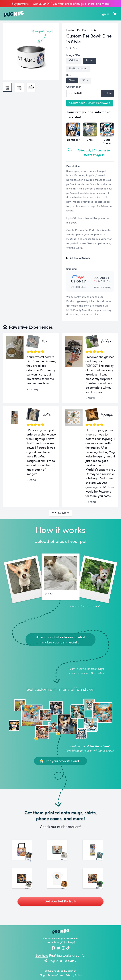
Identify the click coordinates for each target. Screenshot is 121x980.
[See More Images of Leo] (96, 853)
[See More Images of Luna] (61, 853)
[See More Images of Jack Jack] (25, 853)
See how (42, 955)
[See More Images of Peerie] (25, 889)
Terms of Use (55, 975)
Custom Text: (74, 87)
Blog (42, 975)
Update (107, 93)
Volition (72, 971)
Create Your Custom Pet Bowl (90, 103)
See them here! (99, 746)
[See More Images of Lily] (96, 889)
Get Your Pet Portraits (61, 915)
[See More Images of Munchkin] (61, 889)
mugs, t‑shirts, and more (93, 4)
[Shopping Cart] (115, 14)
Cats (70, 961)
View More (60, 513)
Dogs (51, 961)
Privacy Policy (74, 975)
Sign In (104, 14)
